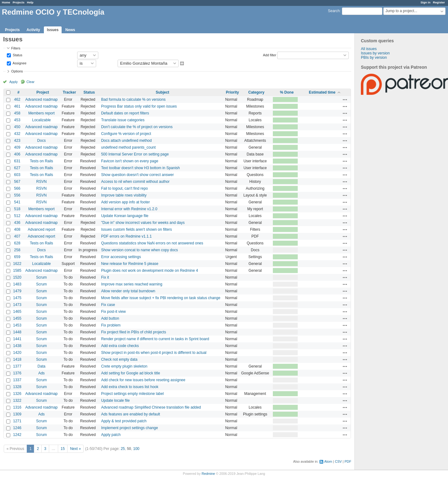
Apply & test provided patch (124, 421)
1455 (17, 318)
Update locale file (115, 401)
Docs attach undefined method (126, 141)
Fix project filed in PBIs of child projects (134, 332)
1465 (17, 312)
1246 (17, 428)
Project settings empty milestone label (132, 394)
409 (17, 147)
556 (17, 195)
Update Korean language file (125, 216)
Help (30, 2)
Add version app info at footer (126, 202)
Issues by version (375, 53)
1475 (17, 298)
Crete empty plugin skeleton (124, 366)
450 (17, 127)
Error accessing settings (121, 257)
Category (256, 92)
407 (17, 236)
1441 (17, 339)
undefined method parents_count (128, 147)
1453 (17, 325)
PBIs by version (374, 58)
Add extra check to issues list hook (130, 387)
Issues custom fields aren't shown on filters (137, 229)
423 (17, 141)
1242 (17, 435)
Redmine (208, 474)
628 (17, 243)
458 (17, 113)
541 (17, 202)
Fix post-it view (113, 312)
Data (42, 366)
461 (17, 106)
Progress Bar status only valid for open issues (139, 106)
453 (17, 120)
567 (17, 182)
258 (17, 250)
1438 (17, 346)
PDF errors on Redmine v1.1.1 (126, 236)
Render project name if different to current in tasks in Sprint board (155, 339)
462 (17, 100)
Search (334, 11)
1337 (17, 380)
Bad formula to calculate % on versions (133, 100)
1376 (17, 373)
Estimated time (322, 92)
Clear (30, 82)
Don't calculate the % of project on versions (137, 127)
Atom (328, 461)
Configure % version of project (126, 134)
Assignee (19, 63)
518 (17, 209)
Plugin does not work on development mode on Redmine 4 (150, 271)
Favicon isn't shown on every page (130, 161)
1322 (17, 401)
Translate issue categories (123, 120)
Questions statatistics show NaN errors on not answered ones (152, 243)
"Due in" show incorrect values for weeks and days (143, 223)
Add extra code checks (120, 346)
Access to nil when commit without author (135, 182)
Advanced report (41, 229)
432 (17, 134)
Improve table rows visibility (124, 195)
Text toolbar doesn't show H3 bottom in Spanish (140, 168)
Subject (163, 92)
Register (439, 2)
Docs (42, 141)
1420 (17, 353)
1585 (17, 271)
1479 (17, 291)
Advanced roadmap (41, 100)
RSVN (42, 182)
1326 (17, 394)
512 (17, 216)
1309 (17, 414)
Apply (14, 82)
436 (17, 223)
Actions (345, 100)
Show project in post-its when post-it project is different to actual (154, 353)
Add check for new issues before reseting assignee (143, 380)
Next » (75, 449)
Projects (19, 2)
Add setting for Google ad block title (131, 373)
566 (17, 188)
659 (17, 257)
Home (6, 2)
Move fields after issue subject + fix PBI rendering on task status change (161, 298)
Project (43, 92)
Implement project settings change (130, 428)
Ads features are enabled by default (131, 414)
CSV (338, 461)
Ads (42, 373)
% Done (287, 92)
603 (17, 175)
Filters (16, 48)
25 (123, 449)
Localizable (41, 120)
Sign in (426, 2)
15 (63, 449)
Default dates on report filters (125, 113)
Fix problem (111, 325)
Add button (110, 318)
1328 (17, 387)
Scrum (42, 277)
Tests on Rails (42, 161)
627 (17, 168)
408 (17, 229)
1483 (17, 284)
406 (17, 154)
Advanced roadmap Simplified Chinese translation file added (151, 407)
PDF (348, 461)
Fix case (108, 305)
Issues (53, 30)
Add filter (270, 55)
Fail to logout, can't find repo (124, 188)
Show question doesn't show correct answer (138, 175)
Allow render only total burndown (128, 291)
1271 (17, 421)
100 (136, 449)
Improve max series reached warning (132, 284)
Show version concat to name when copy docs (140, 250)
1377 (17, 366)
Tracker (70, 92)
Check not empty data (119, 359)
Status (17, 55)
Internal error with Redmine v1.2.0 (129, 209)
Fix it (105, 277)
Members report (42, 113)
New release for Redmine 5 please (130, 264)
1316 (17, 407)
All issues (369, 49)
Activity (33, 30)
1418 (17, 359)
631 (17, 161)
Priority (232, 92)
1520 (17, 277)
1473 (17, 305)
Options (17, 71)
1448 (17, 332)
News (70, 30)
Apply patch (111, 435)
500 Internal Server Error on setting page (135, 154)
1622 (17, 264)
